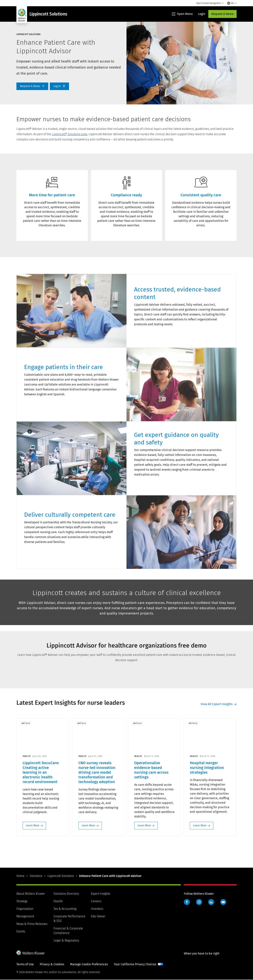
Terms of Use (25, 964)
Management (25, 916)
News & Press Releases (32, 924)
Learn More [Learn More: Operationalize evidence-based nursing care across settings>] (144, 826)
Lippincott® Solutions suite (70, 134)
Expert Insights (100, 894)
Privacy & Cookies (52, 964)
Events (21, 932)
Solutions (36, 876)
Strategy (22, 901)
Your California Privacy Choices (135, 964)
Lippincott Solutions (61, 876)
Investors (97, 909)
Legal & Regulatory (66, 941)
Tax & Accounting (65, 909)
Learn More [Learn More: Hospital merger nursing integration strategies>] (200, 826)
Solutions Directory (66, 894)
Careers (96, 901)
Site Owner (98, 916)
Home (20, 876)
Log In (59, 86)
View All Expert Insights (217, 704)
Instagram (199, 902)
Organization (25, 909)
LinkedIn (211, 902)
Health (58, 901)
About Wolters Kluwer (31, 894)
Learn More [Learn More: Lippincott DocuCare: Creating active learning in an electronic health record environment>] (33, 826)
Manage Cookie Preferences (89, 964)
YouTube (223, 902)
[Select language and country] (232, 3)
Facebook (187, 902)
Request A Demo (222, 14)
